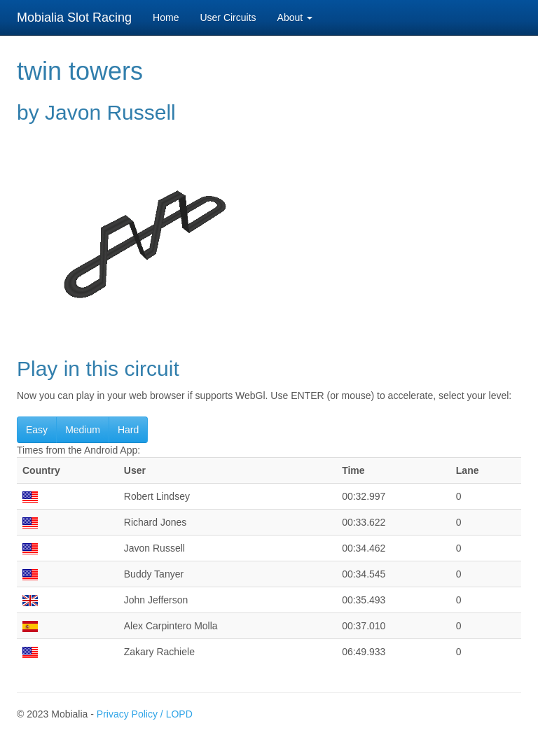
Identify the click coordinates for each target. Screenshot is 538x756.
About (295, 17)
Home (166, 17)
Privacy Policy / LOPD (145, 714)
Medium (83, 430)
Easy (37, 430)
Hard (128, 430)
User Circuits (228, 17)
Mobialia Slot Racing (74, 17)
